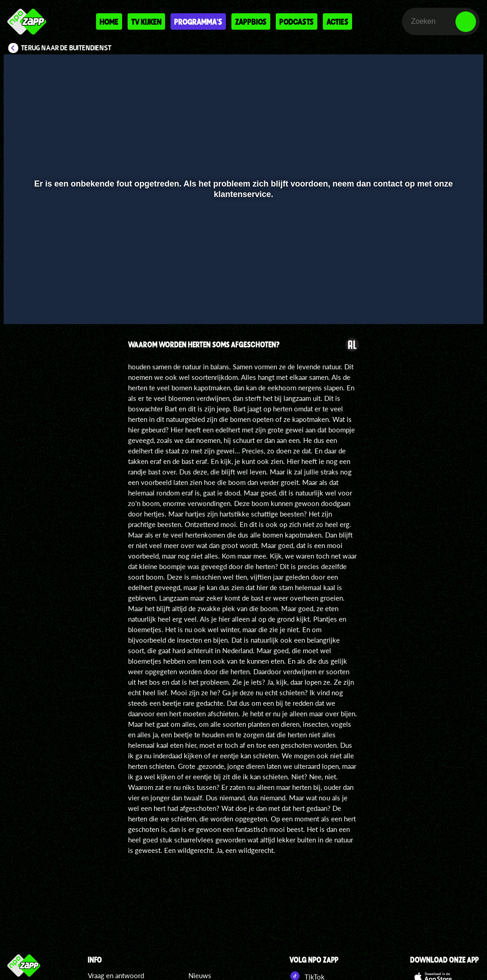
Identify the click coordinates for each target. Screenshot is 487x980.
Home (109, 21)
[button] (22, 304)
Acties (337, 21)
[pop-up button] (446, 304)
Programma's (198, 21)
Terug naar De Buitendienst (66, 48)
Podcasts (297, 21)
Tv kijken (146, 21)
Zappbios (251, 21)
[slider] (242, 285)
